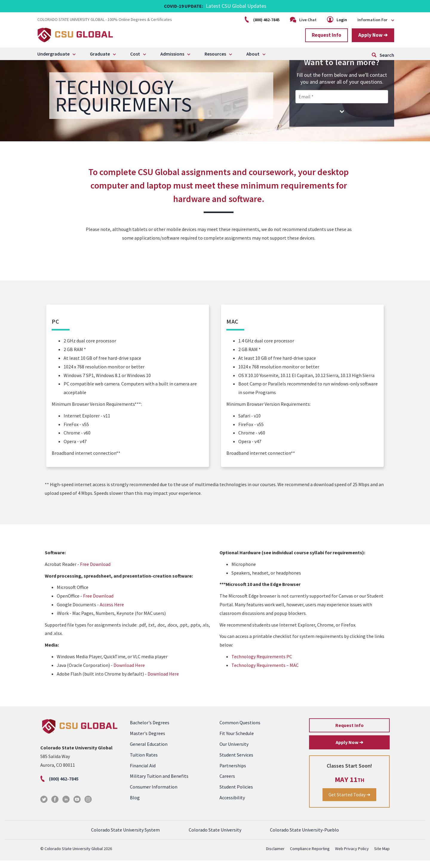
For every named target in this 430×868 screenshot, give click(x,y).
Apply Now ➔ (373, 35)
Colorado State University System (125, 837)
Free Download (95, 571)
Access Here (112, 612)
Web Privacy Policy (352, 856)
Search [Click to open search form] (387, 55)
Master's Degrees (148, 741)
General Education (149, 751)
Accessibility (232, 805)
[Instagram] (88, 808)
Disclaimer (275, 856)
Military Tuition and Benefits (159, 783)
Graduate (100, 54)
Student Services (236, 762)
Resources (215, 54)
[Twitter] (44, 808)
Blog (135, 805)
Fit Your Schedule (237, 741)
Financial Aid (143, 773)
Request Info (327, 35)
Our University (234, 751)
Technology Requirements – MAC (265, 672)
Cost (135, 54)
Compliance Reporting (310, 856)
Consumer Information (154, 794)
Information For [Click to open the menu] (376, 20)
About (253, 54)
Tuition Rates (144, 762)
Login (337, 20)
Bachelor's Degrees (150, 730)
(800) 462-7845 (262, 20)
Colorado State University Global (74, 856)
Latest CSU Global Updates (236, 6)
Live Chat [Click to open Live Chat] (303, 20)
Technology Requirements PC (262, 664)
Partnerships (233, 773)
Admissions (172, 54)
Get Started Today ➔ (349, 802)
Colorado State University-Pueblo (304, 837)
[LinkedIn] (66, 808)
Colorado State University (215, 837)
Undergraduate (53, 54)
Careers (227, 783)
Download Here (129, 672)
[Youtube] (77, 808)
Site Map (382, 856)
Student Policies (236, 794)
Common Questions (240, 730)
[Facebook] (55, 808)
